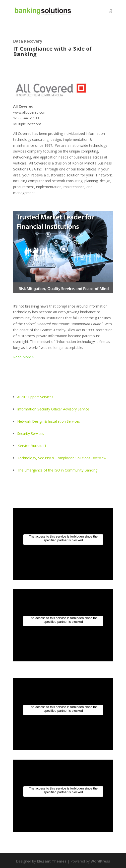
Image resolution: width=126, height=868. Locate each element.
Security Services (31, 434)
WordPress (100, 861)
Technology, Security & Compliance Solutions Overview (62, 458)
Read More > (24, 357)
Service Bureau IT (32, 446)
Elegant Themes (52, 861)
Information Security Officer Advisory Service (53, 409)
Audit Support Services (35, 397)
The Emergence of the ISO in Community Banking (57, 470)
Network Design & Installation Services (49, 421)
